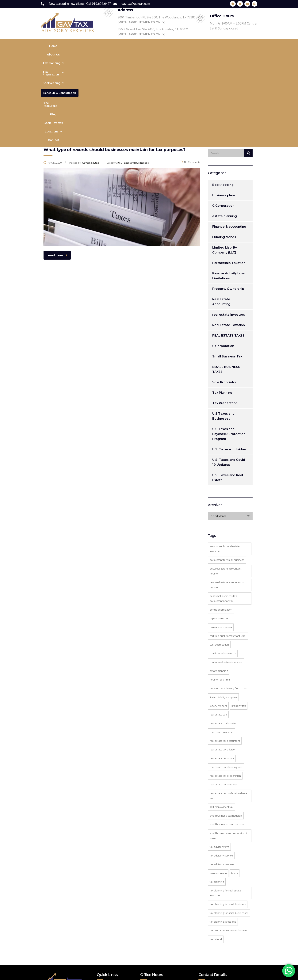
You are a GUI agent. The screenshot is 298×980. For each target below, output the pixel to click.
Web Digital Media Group (146, 975)
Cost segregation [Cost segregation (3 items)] (219, 567)
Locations (142, 54)
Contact (159, 54)
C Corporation (223, 128)
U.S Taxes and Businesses (223, 338)
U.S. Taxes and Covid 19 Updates (229, 384)
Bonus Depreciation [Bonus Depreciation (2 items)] (221, 532)
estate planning (225, 138)
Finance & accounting (229, 149)
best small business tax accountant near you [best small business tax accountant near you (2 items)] (223, 521)
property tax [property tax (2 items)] (239, 628)
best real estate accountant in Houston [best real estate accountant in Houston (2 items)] (227, 507)
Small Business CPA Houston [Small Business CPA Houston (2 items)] (226, 738)
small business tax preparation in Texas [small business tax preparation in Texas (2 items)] (229, 758)
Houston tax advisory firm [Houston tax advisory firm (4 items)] (224, 610)
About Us (71, 46)
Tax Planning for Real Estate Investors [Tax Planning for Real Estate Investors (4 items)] (225, 815)
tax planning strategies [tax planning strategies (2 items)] (223, 844)
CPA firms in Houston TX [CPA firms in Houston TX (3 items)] (223, 575)
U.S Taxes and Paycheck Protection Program (229, 356)
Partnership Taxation (229, 185)
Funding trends (224, 159)
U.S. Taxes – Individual (229, 371)
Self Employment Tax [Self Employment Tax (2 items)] (221, 729)
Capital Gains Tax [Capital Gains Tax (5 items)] (219, 540)
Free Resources (202, 46)
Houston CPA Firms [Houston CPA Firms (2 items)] (220, 602)
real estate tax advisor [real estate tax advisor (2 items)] (223, 672)
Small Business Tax (227, 278)
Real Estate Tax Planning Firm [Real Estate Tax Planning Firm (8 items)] (226, 689)
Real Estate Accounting (221, 224)
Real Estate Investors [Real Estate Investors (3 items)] (222, 654)
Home (57, 46)
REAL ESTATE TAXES (228, 258)
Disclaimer (107, 943)
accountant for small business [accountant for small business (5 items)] (227, 482)
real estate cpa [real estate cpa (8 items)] (218, 637)
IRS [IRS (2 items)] (245, 610)
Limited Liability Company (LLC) (225, 172)
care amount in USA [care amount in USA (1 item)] (221, 549)
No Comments (190, 84)
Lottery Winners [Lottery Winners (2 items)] (218, 628)
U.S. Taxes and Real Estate (228, 400)
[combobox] (230, 438)
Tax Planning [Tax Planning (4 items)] (217, 804)
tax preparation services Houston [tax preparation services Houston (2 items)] (229, 852)
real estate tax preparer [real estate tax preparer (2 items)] (223, 707)
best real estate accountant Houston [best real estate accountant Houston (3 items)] (225, 493)
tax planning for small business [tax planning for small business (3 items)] (228, 826)
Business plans (224, 117)
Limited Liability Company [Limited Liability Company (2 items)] (223, 619)
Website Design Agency (184, 975)
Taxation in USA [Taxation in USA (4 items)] (218, 795)
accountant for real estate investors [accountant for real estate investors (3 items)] (225, 471)
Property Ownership (228, 211)
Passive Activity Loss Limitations (229, 198)
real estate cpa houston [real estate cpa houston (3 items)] (223, 645)
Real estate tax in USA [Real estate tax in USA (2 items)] (222, 680)
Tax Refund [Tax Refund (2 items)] (216, 861)
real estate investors (229, 237)
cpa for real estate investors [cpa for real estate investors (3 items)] (226, 584)
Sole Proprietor (224, 304)
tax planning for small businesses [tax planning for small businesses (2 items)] (229, 835)
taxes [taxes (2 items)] (235, 795)
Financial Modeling (174, 46)
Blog (219, 46)
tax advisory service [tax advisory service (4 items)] (221, 778)
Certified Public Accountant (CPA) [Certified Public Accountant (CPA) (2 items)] (228, 558)
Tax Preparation (119, 46)
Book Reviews (236, 46)
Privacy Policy (109, 930)
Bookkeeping (147, 46)
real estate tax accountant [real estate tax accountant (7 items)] (225, 663)
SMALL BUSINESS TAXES (226, 291)
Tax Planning (92, 46)
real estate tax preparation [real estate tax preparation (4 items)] (225, 698)
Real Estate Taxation (229, 247)
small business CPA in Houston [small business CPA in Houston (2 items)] (227, 746)
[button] (92, 46)
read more (58, 177)
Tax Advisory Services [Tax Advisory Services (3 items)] (222, 786)
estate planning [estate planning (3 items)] (219, 593)
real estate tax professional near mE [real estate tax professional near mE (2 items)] (229, 718)
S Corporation (223, 268)
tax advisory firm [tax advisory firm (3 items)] (219, 769)
